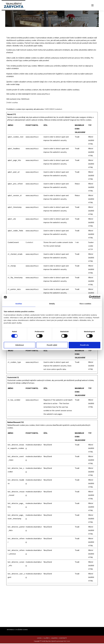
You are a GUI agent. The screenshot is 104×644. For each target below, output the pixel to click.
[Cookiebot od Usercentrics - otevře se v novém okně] (91, 297)
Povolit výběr (52, 345)
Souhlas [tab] (19, 304)
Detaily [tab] (52, 304)
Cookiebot (58, 110)
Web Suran (67, 642)
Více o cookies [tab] (85, 304)
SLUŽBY (46, 639)
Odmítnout (20, 345)
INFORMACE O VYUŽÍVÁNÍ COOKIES (17, 630)
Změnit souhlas (12, 103)
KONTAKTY (63, 639)
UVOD (39, 639)
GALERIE (54, 639)
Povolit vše (84, 345)
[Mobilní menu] (92, 6)
